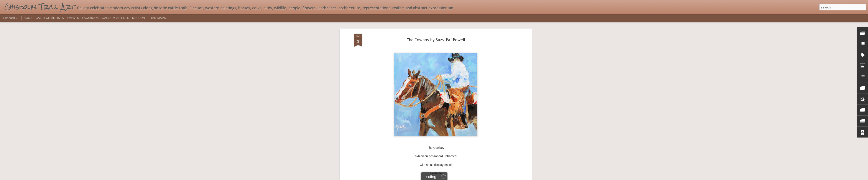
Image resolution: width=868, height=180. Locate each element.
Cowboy (449, 91)
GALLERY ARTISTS (115, 18)
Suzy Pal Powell (455, 86)
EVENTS (73, 18)
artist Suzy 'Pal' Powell (426, 91)
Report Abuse (460, 178)
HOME (28, 18)
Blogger (448, 178)
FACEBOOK (90, 18)
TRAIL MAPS (157, 18)
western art (463, 91)
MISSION (139, 18)
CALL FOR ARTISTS (50, 18)
